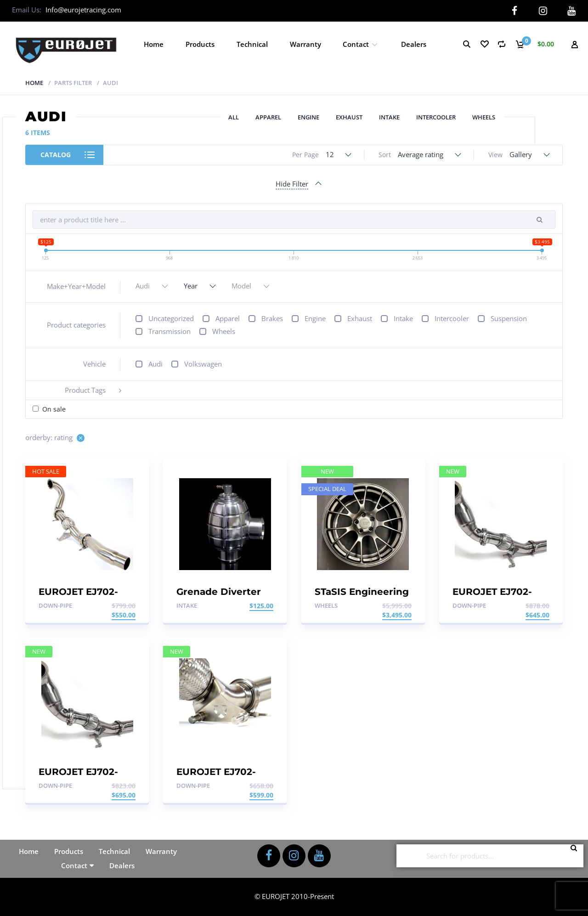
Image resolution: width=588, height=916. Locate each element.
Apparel (268, 117)
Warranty (305, 44)
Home (154, 44)
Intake (389, 117)
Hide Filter (292, 183)
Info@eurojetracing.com (83, 10)
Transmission (170, 331)
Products (200, 44)
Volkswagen (203, 364)
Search (577, 855)
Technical (252, 44)
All (234, 117)
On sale (54, 409)
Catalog (56, 155)
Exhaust (349, 117)
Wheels (484, 117)
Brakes (272, 318)
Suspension (509, 318)
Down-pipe (55, 605)
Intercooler (436, 117)
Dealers (414, 44)
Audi (155, 364)
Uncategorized (171, 318)
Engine (308, 117)
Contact (356, 44)
